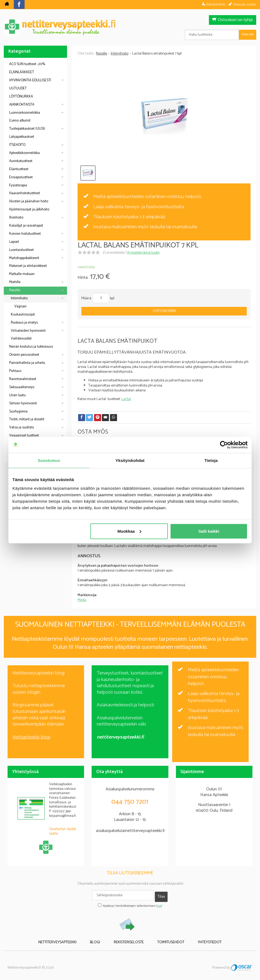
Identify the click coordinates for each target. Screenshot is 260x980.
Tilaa (161, 895)
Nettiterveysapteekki (70, 939)
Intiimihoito (19, 298)
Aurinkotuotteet (21, 161)
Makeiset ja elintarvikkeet (28, 266)
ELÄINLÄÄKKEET (22, 72)
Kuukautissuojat (23, 315)
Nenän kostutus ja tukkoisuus (31, 347)
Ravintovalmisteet (23, 379)
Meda (82, 600)
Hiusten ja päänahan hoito (29, 201)
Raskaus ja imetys (24, 323)
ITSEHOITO (17, 145)
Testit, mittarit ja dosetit (27, 419)
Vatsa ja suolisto (21, 427)
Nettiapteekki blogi (31, 737)
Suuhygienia (18, 412)
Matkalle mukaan (22, 274)
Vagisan (20, 306)
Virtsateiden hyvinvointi (28, 331)
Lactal (126, 399)
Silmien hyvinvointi (23, 403)
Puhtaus (15, 371)
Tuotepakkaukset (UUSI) (27, 129)
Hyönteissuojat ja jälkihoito (29, 209)
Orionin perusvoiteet (24, 355)
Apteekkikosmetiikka (24, 153)
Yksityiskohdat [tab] (130, 460)
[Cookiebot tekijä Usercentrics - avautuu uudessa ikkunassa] (224, 445)
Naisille (15, 290)
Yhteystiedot (198, 939)
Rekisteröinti (216, 4)
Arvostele (143, 253)
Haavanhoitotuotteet (25, 193)
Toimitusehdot (165, 939)
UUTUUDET (18, 88)
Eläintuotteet (19, 169)
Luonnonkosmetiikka (25, 113)
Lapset (14, 242)
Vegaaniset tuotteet (24, 436)
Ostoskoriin (164, 311)
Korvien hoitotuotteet (25, 234)
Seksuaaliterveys (22, 387)
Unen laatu (17, 395)
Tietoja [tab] (211, 460)
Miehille (15, 282)
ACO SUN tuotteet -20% (27, 64)
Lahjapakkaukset (22, 137)
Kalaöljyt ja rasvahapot (26, 226)
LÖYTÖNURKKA (21, 97)
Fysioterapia (18, 185)
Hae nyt (248, 34)
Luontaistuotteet (21, 250)
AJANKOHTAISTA (22, 105)
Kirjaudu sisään (245, 4)
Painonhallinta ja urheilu (27, 363)
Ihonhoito (16, 218)
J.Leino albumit (20, 121)
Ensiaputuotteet (21, 177)
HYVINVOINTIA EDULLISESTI (30, 80)
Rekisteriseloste (129, 939)
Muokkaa (129, 531)
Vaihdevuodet (21, 339)
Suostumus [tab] (49, 460)
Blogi (101, 939)
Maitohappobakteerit (24, 258)
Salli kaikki (209, 531)
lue (159, 903)
